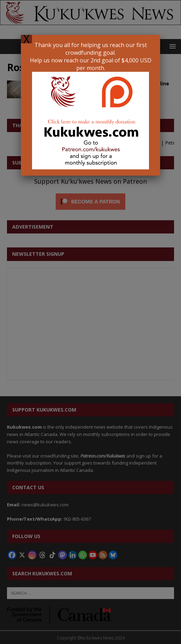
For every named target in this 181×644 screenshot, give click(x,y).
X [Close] (26, 39)
